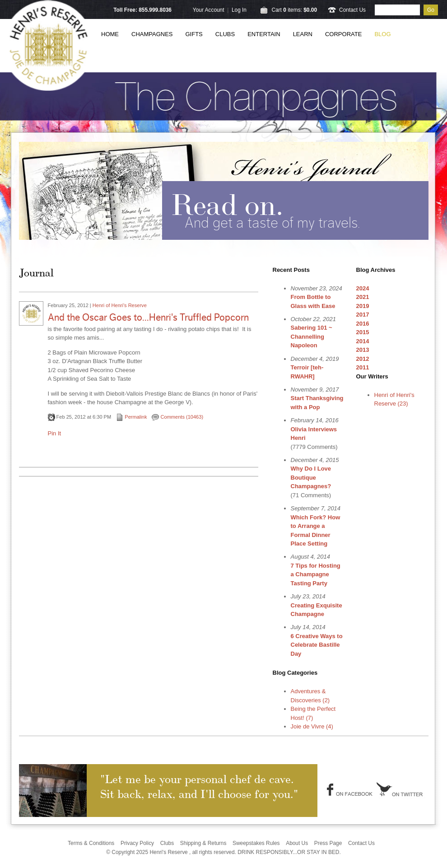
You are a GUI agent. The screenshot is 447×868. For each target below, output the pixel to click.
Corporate (343, 34)
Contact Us (352, 10)
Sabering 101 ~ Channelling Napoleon (312, 336)
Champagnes (152, 34)
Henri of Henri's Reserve (120, 305)
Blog (382, 34)
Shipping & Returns (203, 843)
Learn (303, 34)
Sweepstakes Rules (256, 843)
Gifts (194, 34)
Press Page (328, 843)
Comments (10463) (177, 417)
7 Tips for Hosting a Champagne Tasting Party (316, 574)
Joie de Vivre (312, 726)
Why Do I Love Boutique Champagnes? (311, 477)
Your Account (209, 10)
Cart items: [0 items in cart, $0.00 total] (294, 10)
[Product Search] (397, 10)
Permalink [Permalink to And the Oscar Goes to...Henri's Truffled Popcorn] (131, 417)
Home (110, 34)
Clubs (225, 34)
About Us (297, 843)
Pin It (55, 433)
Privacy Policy (137, 843)
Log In (239, 10)
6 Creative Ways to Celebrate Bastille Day (317, 645)
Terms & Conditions (91, 843)
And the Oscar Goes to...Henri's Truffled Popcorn (148, 317)
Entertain (264, 34)
